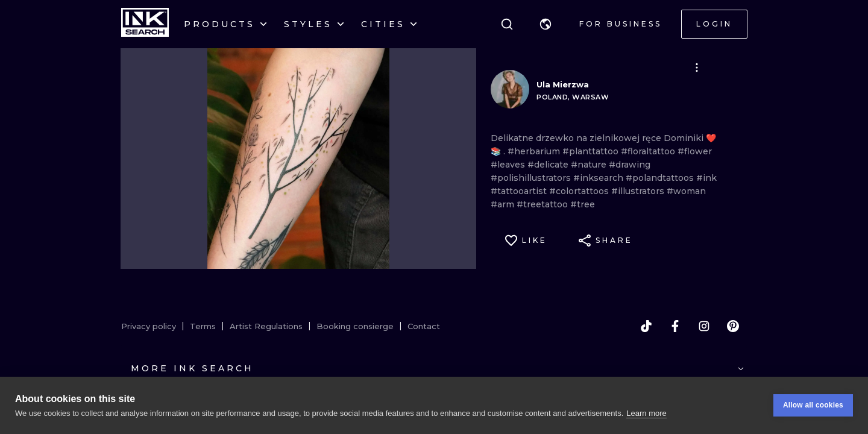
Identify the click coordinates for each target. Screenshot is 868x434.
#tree (583, 204)
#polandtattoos (661, 178)
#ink (706, 178)
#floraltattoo (649, 151)
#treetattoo (543, 204)
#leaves (509, 165)
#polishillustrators (532, 178)
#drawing (630, 165)
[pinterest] (733, 326)
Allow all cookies (813, 405)
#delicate (549, 165)
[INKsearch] (145, 24)
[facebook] (675, 326)
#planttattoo (592, 151)
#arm (504, 204)
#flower (695, 151)
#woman (686, 191)
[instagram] (704, 326)
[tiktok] (646, 326)
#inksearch (599, 178)
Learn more (646, 413)
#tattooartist (520, 191)
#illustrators (639, 191)
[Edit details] (697, 68)
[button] (546, 24)
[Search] (507, 24)
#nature (590, 165)
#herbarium (535, 151)
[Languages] (546, 24)
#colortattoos (580, 191)
